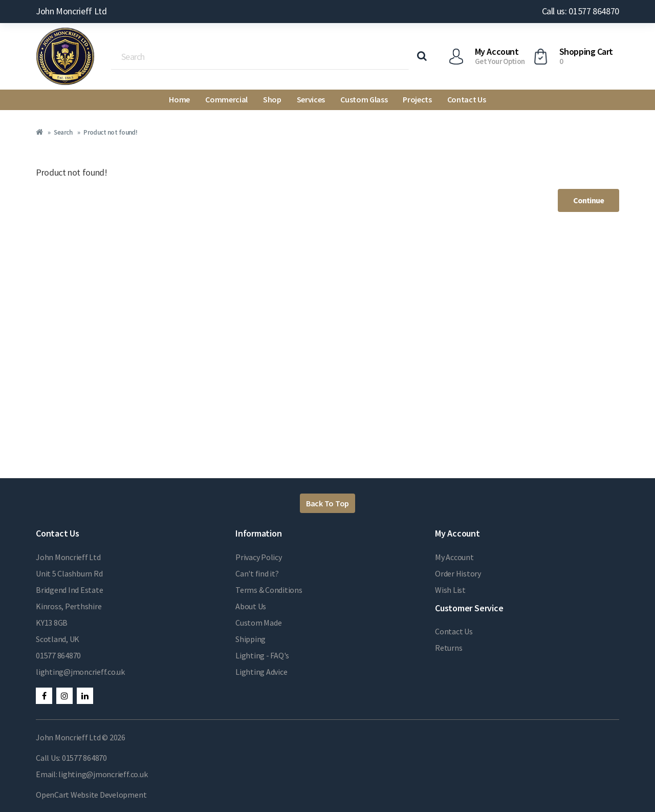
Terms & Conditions (269, 590)
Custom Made (258, 623)
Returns (449, 648)
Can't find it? (257, 573)
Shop (272, 99)
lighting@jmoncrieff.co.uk (80, 672)
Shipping (250, 639)
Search (63, 132)
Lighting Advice (261, 672)
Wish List (450, 590)
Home (179, 99)
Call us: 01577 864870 (581, 11)
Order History (458, 573)
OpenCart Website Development (91, 795)
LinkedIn (85, 696)
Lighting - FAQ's (262, 655)
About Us (251, 606)
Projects (417, 99)
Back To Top (327, 503)
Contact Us (467, 99)
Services (311, 99)
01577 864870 (58, 655)
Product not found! (110, 132)
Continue (588, 200)
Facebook (44, 696)
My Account (454, 557)
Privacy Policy (259, 557)
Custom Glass (364, 99)
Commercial (226, 99)
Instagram (64, 696)
